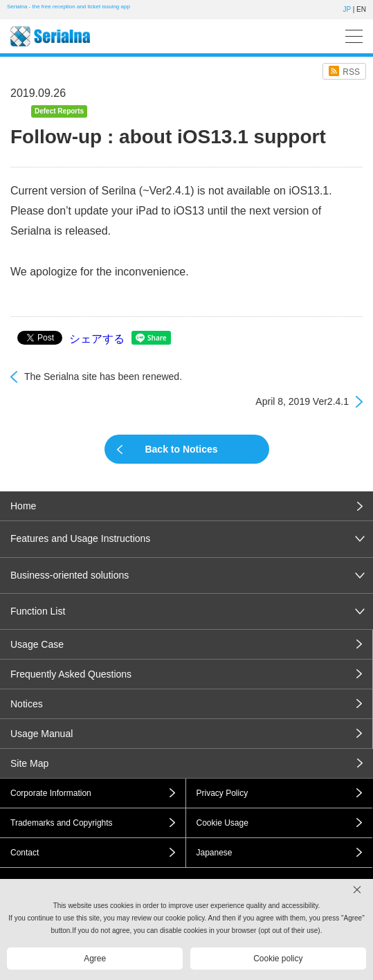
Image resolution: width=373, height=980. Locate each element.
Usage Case (37, 644)
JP (347, 9)
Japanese (215, 853)
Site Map (29, 763)
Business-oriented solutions (70, 575)
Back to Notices (181, 449)
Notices (27, 704)
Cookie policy (278, 959)
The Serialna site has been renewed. (103, 376)
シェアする (97, 339)
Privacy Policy (222, 793)
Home (23, 506)
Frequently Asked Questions (71, 674)
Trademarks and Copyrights (62, 823)
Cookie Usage (222, 823)
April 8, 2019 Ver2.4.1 (302, 401)
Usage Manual (42, 734)
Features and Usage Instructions (80, 538)
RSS (351, 72)
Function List (38, 611)
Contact (25, 853)
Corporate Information (51, 793)
